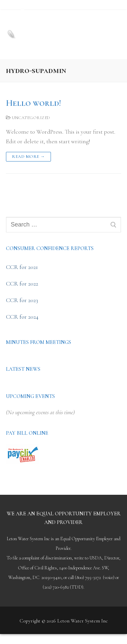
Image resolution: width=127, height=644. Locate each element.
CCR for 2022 (22, 284)
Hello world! (33, 103)
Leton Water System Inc (59, 25)
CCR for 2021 (22, 267)
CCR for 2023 (22, 300)
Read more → (28, 157)
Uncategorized (28, 118)
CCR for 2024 (22, 317)
